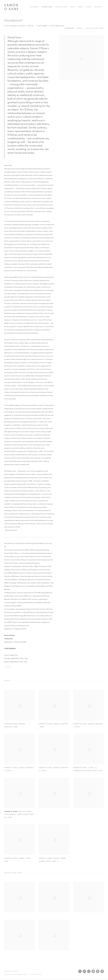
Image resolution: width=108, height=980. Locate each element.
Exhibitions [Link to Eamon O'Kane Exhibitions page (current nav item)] (47, 7)
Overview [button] (69, 28)
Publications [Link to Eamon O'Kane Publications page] (61, 7)
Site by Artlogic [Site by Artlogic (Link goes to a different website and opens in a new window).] (36, 974)
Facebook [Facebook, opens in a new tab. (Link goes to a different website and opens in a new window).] (80, 971)
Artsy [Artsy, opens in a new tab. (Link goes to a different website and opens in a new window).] (89, 971)
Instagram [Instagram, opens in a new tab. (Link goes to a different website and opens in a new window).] (84, 971)
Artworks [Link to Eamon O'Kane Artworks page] (34, 7)
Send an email (102, 971)
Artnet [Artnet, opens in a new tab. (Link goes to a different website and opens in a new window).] (93, 971)
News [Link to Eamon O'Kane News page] (73, 7)
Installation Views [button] (95, 28)
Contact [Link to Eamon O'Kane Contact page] (98, 7)
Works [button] (80, 28)
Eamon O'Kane (12, 7)
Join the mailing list (98, 971)
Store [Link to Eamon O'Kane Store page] (89, 7)
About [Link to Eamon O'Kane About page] (81, 7)
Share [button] (8, 667)
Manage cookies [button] (11, 971)
